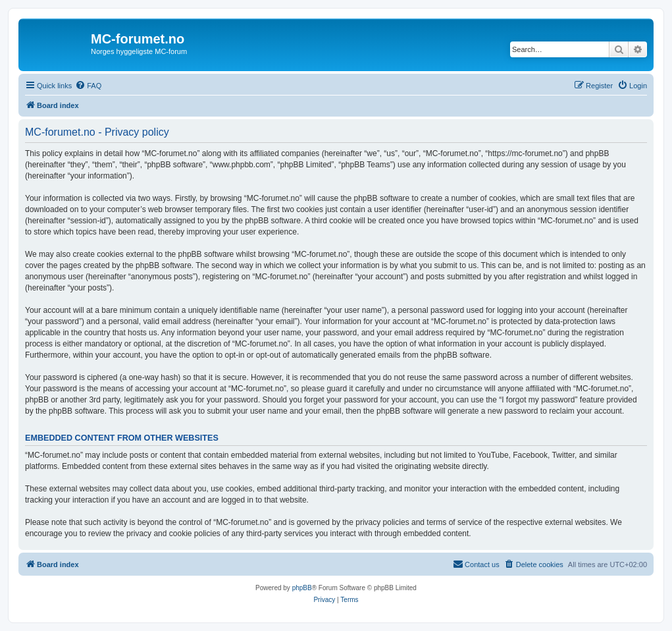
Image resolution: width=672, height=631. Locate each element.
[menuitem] (88, 86)
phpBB (302, 588)
